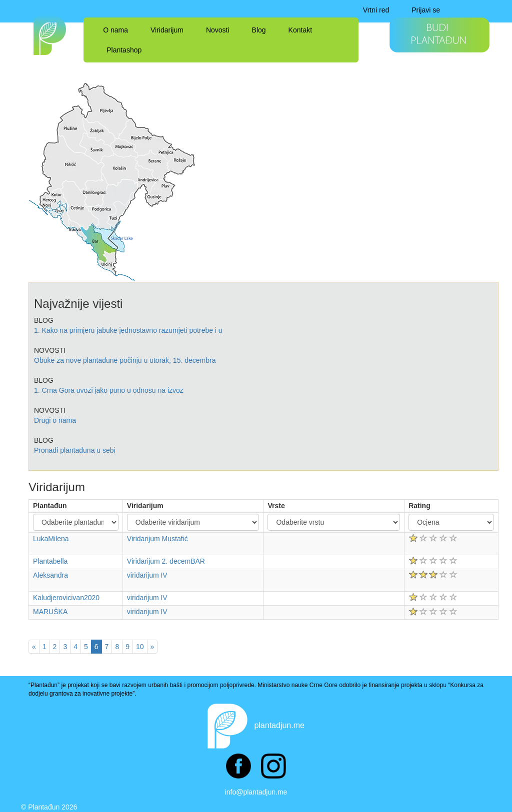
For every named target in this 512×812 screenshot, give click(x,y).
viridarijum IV (147, 575)
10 (140, 647)
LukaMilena (51, 539)
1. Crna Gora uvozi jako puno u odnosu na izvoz (109, 390)
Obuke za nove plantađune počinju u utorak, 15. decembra (125, 360)
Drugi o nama (55, 420)
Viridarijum (167, 30)
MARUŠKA (50, 612)
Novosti (218, 30)
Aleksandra (50, 575)
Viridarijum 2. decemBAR (166, 561)
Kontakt (300, 30)
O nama (115, 30)
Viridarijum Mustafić (157, 539)
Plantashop (124, 50)
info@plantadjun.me (256, 792)
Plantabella (50, 561)
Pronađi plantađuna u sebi (75, 450)
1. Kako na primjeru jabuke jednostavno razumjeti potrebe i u (128, 330)
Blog (259, 30)
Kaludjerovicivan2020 (66, 598)
